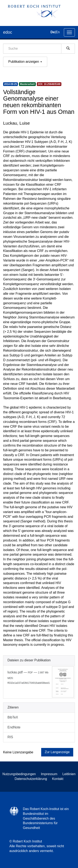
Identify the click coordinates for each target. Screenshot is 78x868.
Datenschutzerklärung (31, 779)
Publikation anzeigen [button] (25, 62)
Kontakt (58, 779)
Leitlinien (69, 774)
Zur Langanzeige (57, 752)
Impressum (49, 774)
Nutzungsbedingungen (19, 774)
